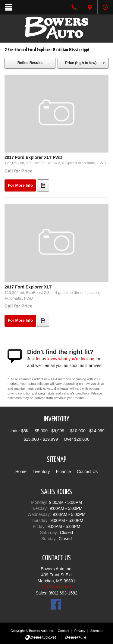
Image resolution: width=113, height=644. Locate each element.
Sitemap (96, 631)
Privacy (80, 631)
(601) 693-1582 (63, 593)
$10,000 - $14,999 (87, 431)
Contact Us (87, 472)
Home (21, 472)
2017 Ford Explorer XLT (28, 287)
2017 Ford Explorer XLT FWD (33, 157)
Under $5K (19, 431)
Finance (63, 472)
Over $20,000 (77, 439)
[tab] (89, 7)
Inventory (41, 472)
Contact (64, 631)
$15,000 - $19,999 (41, 439)
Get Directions (55, 587)
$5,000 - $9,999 (49, 431)
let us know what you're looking (65, 359)
